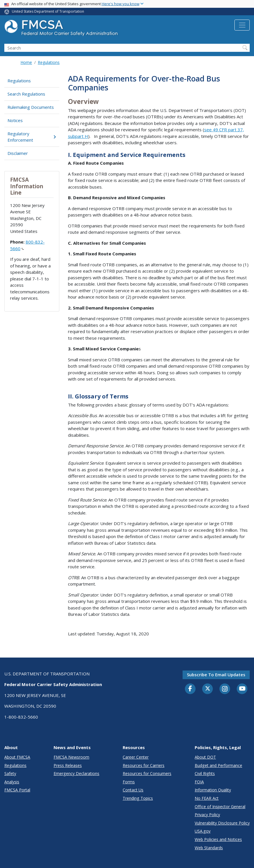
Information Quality (213, 790)
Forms (129, 782)
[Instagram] (225, 690)
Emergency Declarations (76, 773)
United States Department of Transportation (48, 11)
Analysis (12, 782)
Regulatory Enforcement (32, 137)
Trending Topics (138, 798)
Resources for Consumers (147, 773)
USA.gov (203, 831)
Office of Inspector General (220, 807)
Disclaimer (18, 153)
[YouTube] (242, 689)
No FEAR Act (207, 798)
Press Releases (68, 765)
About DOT (205, 757)
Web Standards (209, 848)
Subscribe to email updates (216, 675)
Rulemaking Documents (31, 107)
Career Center (136, 757)
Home (26, 62)
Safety (10, 773)
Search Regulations (26, 94)
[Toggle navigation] (242, 25)
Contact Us (133, 790)
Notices (15, 120)
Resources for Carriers (144, 765)
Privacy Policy (207, 815)
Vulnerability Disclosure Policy (222, 823)
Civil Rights (205, 773)
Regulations (49, 62)
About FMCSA (17, 757)
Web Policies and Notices (218, 839)
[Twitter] (208, 689)
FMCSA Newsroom (71, 757)
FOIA (199, 782)
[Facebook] (190, 689)
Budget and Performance (218, 765)
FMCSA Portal (17, 790)
